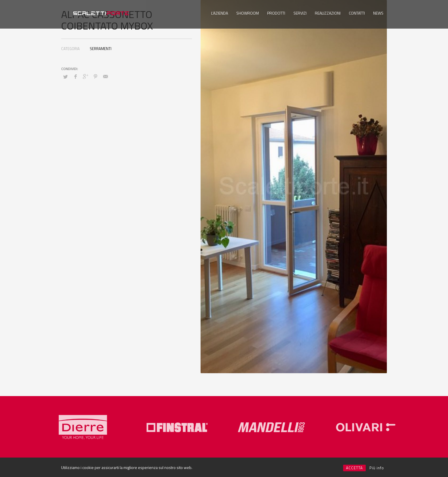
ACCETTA (354, 468)
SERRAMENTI (101, 49)
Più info (377, 468)
